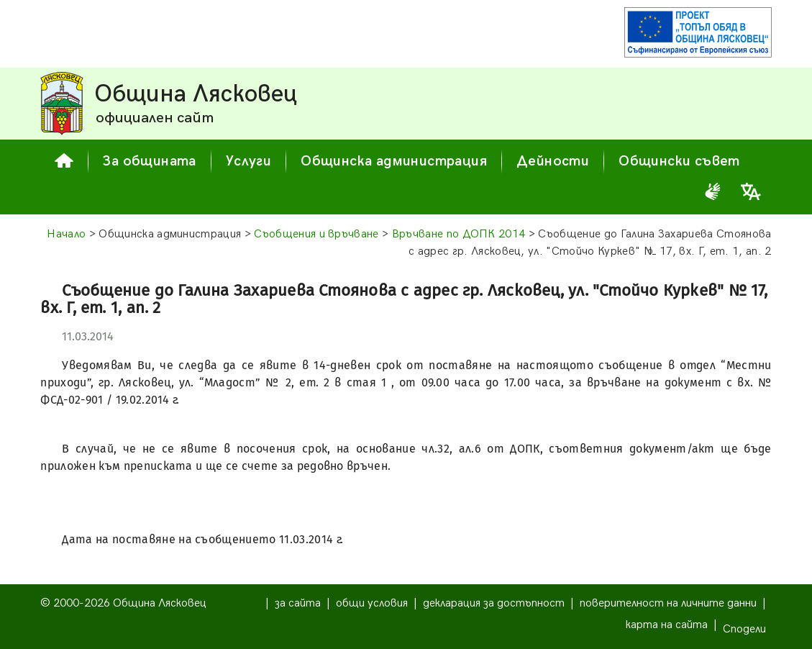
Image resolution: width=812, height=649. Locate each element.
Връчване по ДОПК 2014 (459, 234)
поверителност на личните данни (668, 603)
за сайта (298, 603)
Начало (66, 234)
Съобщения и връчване (316, 234)
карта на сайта (667, 625)
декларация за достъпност (494, 603)
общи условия (372, 603)
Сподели (744, 629)
